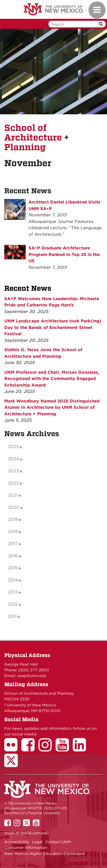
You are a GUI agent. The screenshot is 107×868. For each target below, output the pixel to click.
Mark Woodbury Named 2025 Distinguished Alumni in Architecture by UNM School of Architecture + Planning (52, 407)
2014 (13, 580)
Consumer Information (26, 847)
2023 (13, 471)
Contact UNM (58, 842)
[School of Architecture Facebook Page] (30, 749)
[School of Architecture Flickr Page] (13, 749)
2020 (14, 507)
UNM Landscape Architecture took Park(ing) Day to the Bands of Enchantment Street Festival (53, 327)
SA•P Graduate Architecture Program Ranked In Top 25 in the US (64, 254)
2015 (13, 568)
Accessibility (17, 842)
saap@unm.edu (32, 676)
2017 (13, 544)
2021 (13, 495)
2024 (14, 459)
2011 (12, 616)
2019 (13, 519)
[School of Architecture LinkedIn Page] (81, 749)
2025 (13, 447)
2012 (13, 604)
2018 (13, 532)
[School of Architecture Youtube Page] (64, 749)
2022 (13, 483)
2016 (13, 556)
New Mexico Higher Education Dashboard (45, 853)
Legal (37, 842)
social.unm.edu (35, 833)
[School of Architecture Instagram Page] (47, 749)
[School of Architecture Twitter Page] (13, 764)
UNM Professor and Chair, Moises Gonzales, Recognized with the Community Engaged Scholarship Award (52, 379)
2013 (13, 592)
